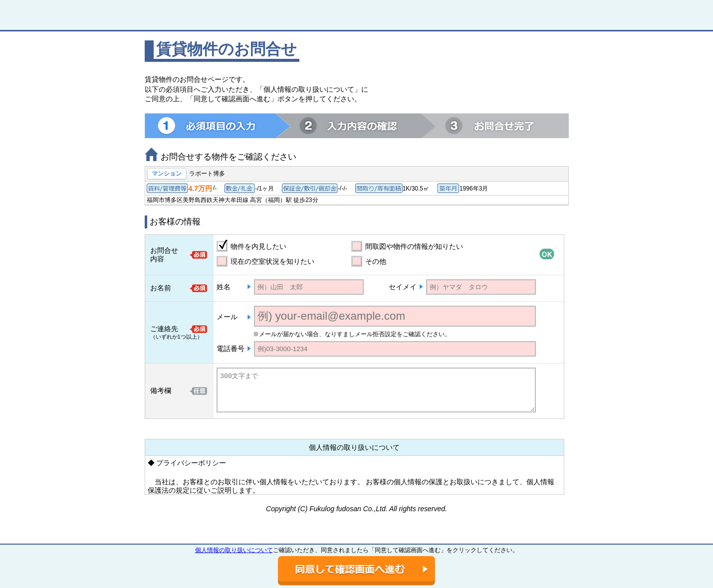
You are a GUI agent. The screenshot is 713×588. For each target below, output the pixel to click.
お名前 (161, 288)
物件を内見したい (258, 246)
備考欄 (161, 391)
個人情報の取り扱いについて (234, 550)
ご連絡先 (164, 329)
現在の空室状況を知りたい (272, 261)
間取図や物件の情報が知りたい (414, 246)
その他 (376, 261)
